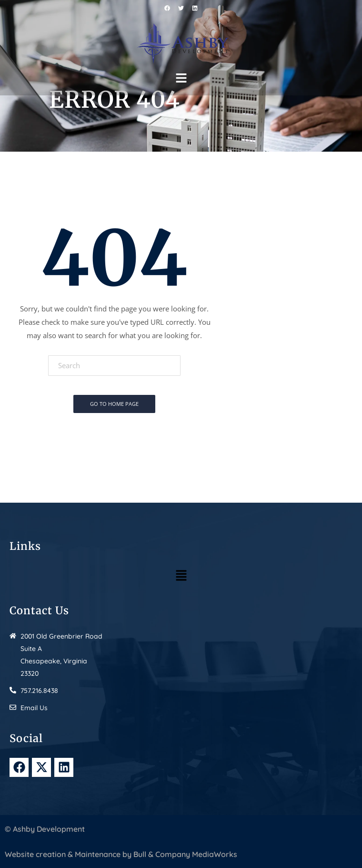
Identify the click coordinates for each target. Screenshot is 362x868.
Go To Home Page (114, 404)
